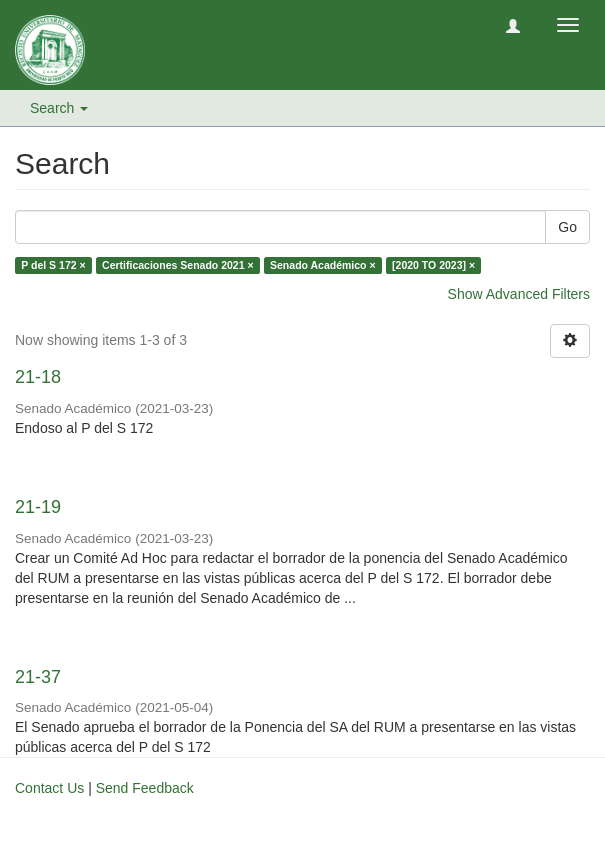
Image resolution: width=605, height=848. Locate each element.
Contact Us (49, 788)
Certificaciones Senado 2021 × (177, 265)
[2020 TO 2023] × (433, 265)
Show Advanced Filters (519, 294)
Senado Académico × (323, 265)
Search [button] (59, 108)
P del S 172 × (53, 265)
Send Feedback (145, 788)
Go (567, 227)
